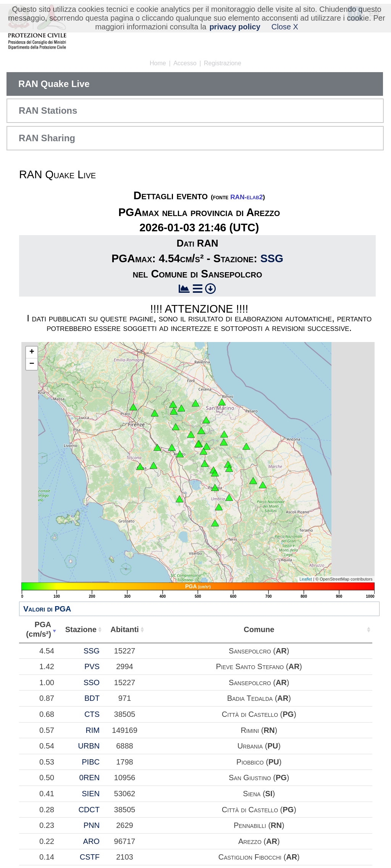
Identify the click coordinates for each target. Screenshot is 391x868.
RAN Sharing (47, 138)
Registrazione (223, 63)
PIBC (208, 851)
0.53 (101, 851)
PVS (209, 685)
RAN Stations (48, 111)
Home (158, 63)
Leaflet (306, 579)
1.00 (101, 715)
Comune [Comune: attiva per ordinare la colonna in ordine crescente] (350, 629)
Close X (285, 27)
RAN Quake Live (54, 84)
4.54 (101, 655)
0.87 (101, 745)
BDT (209, 745)
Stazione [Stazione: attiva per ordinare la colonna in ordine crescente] (202, 629)
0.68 (101, 780)
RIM (210, 805)
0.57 (101, 805)
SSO (209, 715)
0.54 (101, 826)
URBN (206, 826)
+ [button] (32, 352)
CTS (209, 780)
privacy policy (235, 27)
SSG (272, 258)
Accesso (185, 63)
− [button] (32, 364)
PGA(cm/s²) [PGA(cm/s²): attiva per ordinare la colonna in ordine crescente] (95, 629)
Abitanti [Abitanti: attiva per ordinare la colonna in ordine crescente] (276, 629)
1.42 (101, 685)
